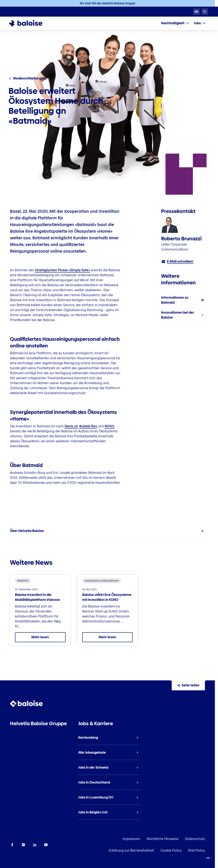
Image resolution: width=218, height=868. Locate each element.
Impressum (131, 839)
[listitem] (183, 300)
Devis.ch (71, 426)
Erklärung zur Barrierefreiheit (131, 850)
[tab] (175, 23)
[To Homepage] (30, 23)
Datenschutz (195, 839)
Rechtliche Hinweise (163, 839)
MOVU (110, 426)
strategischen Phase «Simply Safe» (62, 270)
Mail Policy (197, 850)
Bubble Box (88, 426)
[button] (107, 531)
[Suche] (205, 12)
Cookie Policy (171, 850)
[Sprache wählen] (196, 12)
